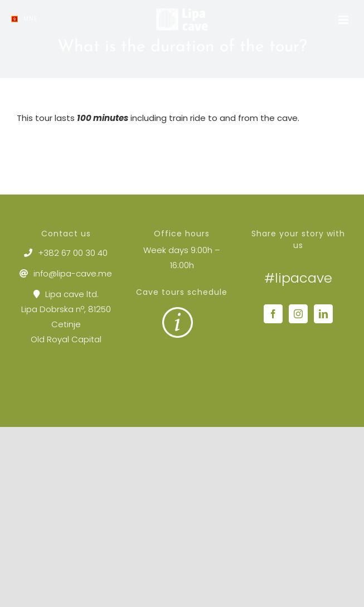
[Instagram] (298, 314)
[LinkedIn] (323, 314)
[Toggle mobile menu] (344, 20)
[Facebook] (273, 314)
